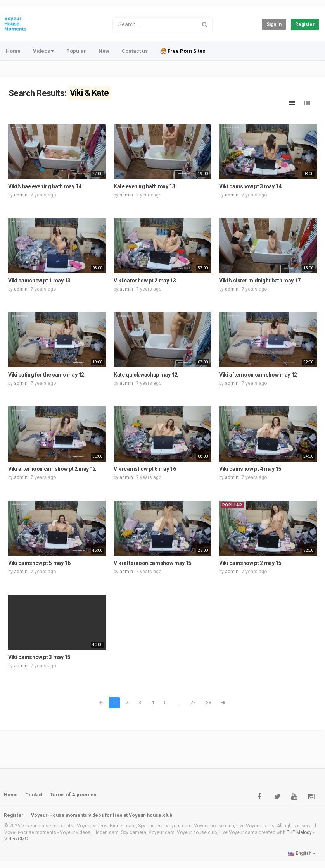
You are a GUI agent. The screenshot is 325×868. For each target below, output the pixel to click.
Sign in (274, 24)
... (179, 703)
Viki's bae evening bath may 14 (45, 186)
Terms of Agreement (74, 795)
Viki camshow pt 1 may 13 (39, 281)
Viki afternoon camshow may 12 (258, 375)
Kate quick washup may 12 (146, 375)
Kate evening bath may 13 (144, 186)
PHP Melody (299, 832)
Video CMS (16, 839)
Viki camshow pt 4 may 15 (250, 469)
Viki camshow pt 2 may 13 (145, 281)
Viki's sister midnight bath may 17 (260, 281)
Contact (34, 795)
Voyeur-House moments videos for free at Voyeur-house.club (102, 815)
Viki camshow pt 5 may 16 (39, 563)
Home (13, 51)
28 (209, 703)
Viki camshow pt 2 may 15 (250, 563)
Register (305, 24)
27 (193, 703)
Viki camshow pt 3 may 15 (39, 657)
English (302, 853)
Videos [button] (43, 51)
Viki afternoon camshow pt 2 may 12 (52, 469)
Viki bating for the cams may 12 (46, 375)
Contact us (135, 51)
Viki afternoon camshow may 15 (153, 563)
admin (21, 195)
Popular (76, 51)
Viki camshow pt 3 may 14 (250, 186)
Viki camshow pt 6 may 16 (145, 469)
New (104, 51)
